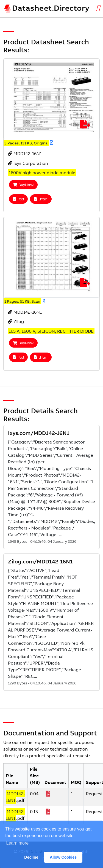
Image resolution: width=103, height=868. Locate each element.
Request (94, 794)
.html (41, 199)
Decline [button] (31, 857)
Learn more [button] (17, 843)
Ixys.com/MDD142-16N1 (39, 433)
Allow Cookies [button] (63, 857)
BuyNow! (23, 185)
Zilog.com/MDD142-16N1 (40, 561)
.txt (18, 199)
